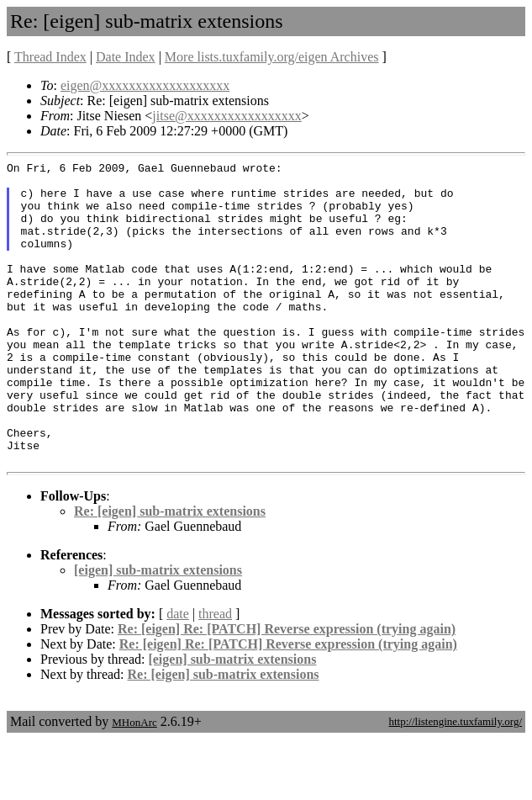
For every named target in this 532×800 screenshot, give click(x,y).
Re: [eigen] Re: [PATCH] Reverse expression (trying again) (287, 689)
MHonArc (134, 783)
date (178, 674)
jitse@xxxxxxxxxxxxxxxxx (226, 116)
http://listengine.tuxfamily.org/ (455, 782)
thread (215, 674)
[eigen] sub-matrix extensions (158, 630)
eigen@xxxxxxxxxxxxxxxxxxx (145, 85)
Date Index (126, 57)
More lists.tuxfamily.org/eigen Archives (272, 57)
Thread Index (50, 57)
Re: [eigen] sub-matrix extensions (170, 572)
